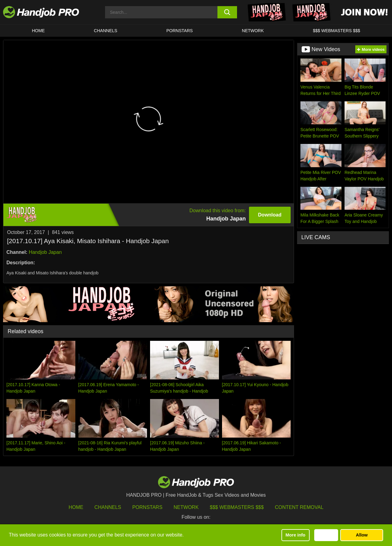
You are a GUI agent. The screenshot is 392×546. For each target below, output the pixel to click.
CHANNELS (106, 31)
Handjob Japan (45, 252)
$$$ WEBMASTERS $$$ (337, 31)
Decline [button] (326, 535)
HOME (38, 31)
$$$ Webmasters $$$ (237, 507)
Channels (108, 507)
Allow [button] (362, 535)
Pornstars (179, 31)
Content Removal (299, 507)
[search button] (227, 12)
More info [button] (295, 535)
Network (253, 31)
